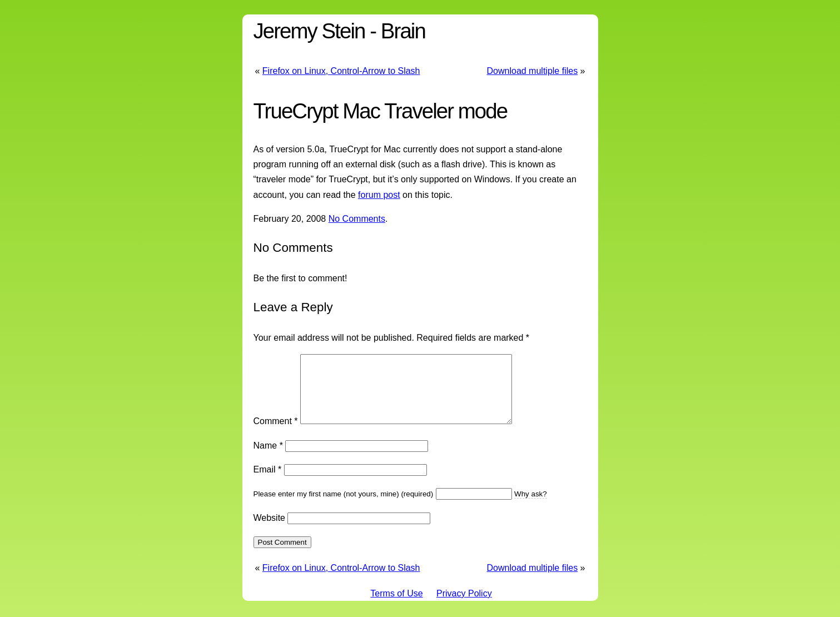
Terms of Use (396, 607)
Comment (276, 434)
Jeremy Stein (309, 31)
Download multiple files (533, 71)
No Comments (357, 219)
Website (270, 531)
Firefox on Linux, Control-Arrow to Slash (341, 71)
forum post (379, 195)
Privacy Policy (464, 607)
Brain (403, 31)
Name (268, 459)
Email (268, 483)
